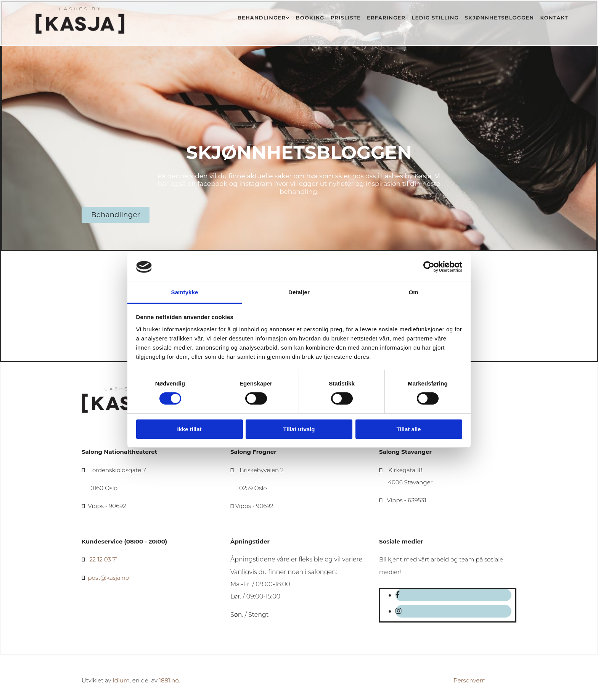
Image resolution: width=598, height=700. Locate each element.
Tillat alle (409, 429)
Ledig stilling (435, 18)
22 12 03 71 (103, 559)
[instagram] (399, 611)
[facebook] (398, 595)
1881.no (169, 680)
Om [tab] (413, 292)
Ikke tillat (189, 429)
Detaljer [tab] (299, 292)
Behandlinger (262, 18)
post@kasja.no (109, 578)
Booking (310, 18)
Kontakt (554, 18)
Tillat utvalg (299, 429)
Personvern (469, 680)
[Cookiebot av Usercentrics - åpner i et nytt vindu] (429, 267)
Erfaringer (386, 18)
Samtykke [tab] (185, 292)
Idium (121, 680)
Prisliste (346, 18)
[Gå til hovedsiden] (80, 33)
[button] (116, 215)
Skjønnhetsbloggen (500, 18)
